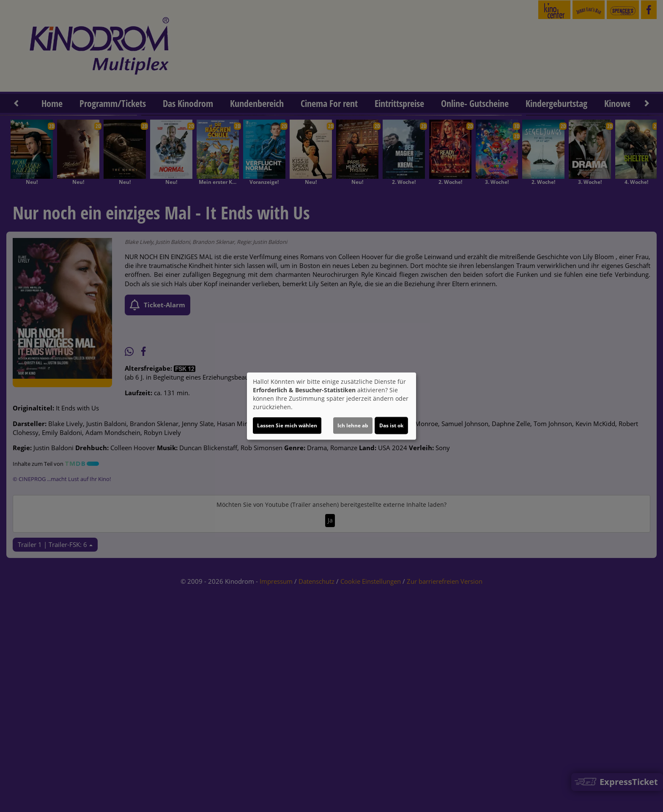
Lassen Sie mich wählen (287, 425)
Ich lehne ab (353, 425)
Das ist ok (391, 425)
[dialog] (331, 406)
